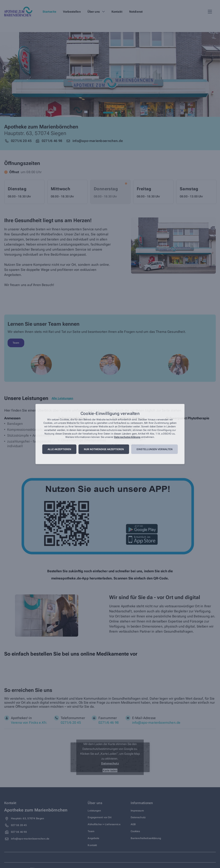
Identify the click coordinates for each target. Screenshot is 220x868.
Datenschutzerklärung (127, 437)
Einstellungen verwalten (155, 449)
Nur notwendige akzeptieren (104, 449)
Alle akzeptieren (59, 449)
